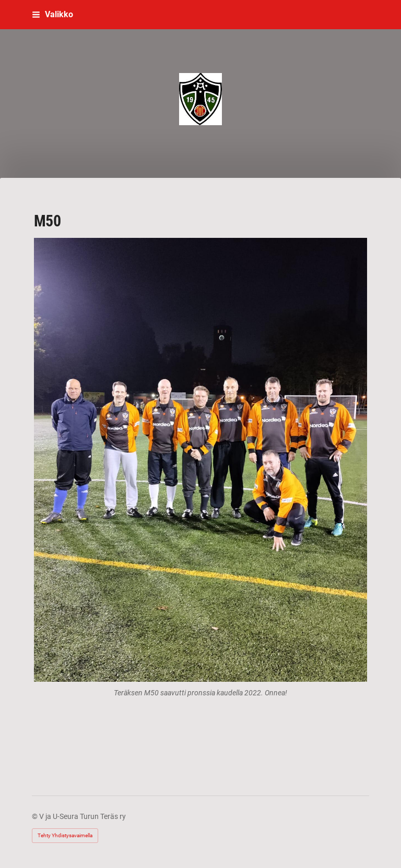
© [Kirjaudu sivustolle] (36, 816)
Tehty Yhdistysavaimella (65, 835)
